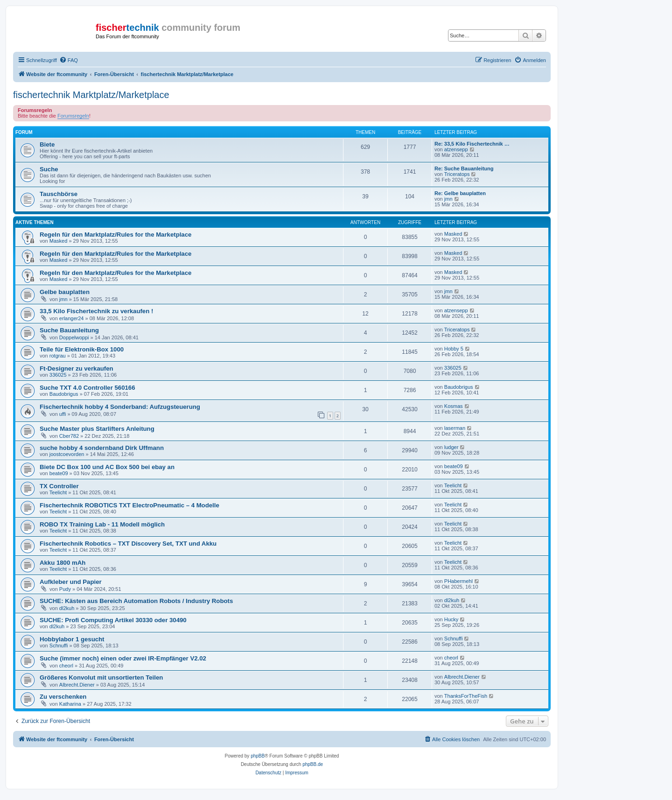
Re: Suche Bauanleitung (464, 168)
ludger (451, 447)
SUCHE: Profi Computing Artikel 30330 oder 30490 (113, 620)
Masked (59, 241)
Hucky (451, 619)
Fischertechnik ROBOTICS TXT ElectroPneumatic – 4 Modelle (129, 505)
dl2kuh (67, 608)
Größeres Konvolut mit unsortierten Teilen (101, 677)
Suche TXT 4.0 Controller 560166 (87, 388)
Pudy (65, 589)
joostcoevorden (67, 454)
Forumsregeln (73, 116)
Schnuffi (59, 646)
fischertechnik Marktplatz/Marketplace (91, 95)
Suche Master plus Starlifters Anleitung (97, 429)
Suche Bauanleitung (69, 330)
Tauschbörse (59, 194)
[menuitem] (69, 60)
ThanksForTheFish (466, 696)
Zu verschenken (63, 697)
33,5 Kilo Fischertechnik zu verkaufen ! (96, 311)
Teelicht (58, 492)
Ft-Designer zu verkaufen (77, 368)
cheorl (66, 666)
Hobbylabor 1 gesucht (72, 639)
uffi (63, 414)
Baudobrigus (64, 394)
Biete (47, 144)
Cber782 (69, 436)
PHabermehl (458, 581)
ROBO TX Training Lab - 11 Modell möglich (102, 524)
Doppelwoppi (74, 337)
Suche (49, 169)
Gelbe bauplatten (65, 292)
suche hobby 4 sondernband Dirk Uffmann (102, 448)
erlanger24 (72, 318)
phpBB (258, 756)
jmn (448, 199)
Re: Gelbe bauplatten (460, 193)
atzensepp (456, 149)
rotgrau (58, 356)
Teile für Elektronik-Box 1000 (82, 349)
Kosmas (454, 406)
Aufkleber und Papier (71, 582)
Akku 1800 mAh (63, 563)
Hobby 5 (454, 349)
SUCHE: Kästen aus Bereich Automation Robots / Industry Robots (136, 601)
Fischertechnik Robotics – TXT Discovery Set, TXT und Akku (128, 544)
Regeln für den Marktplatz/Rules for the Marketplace (115, 235)
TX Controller (59, 486)
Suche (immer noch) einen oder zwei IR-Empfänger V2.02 (123, 658)
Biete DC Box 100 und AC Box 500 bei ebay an (107, 467)
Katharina (70, 704)
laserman (455, 428)
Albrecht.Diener (77, 685)
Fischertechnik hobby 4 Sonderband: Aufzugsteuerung (120, 407)
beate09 (59, 473)
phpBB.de (313, 764)
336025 (58, 375)
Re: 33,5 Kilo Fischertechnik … (472, 144)
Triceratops (457, 174)
